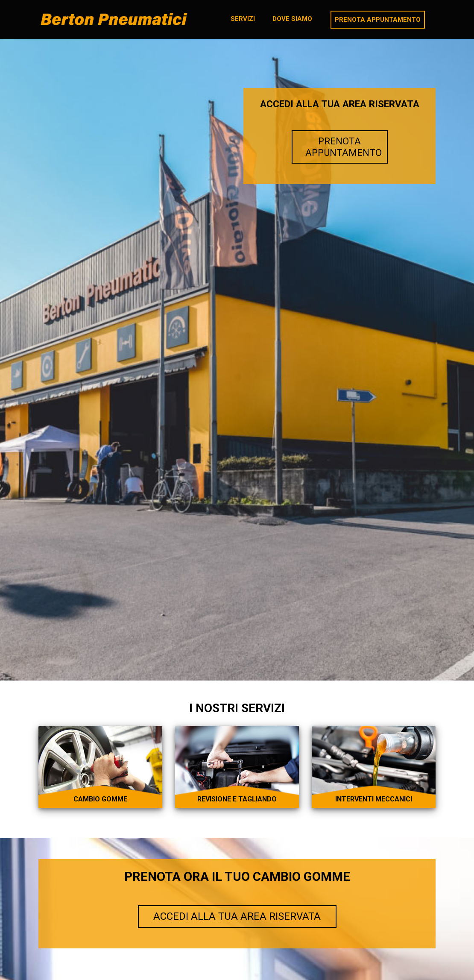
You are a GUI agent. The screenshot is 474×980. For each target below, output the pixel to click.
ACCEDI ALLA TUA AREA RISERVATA (237, 916)
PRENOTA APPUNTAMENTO (344, 147)
